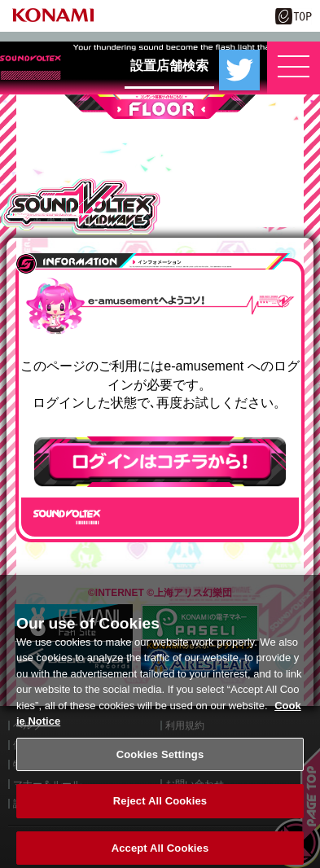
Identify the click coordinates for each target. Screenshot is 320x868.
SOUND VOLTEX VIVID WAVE (80, 206)
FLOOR (160, 107)
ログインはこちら (160, 462)
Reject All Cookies (160, 810)
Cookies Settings (160, 763)
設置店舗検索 (169, 66)
